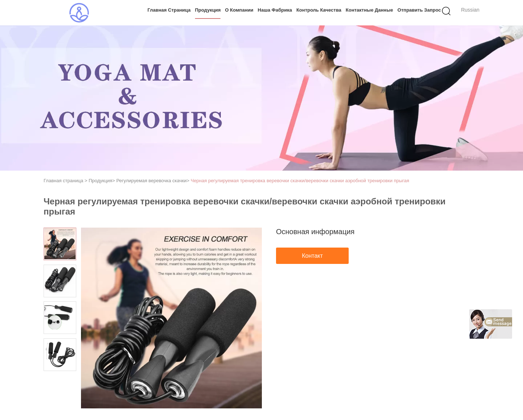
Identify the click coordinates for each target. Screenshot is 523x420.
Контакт (312, 256)
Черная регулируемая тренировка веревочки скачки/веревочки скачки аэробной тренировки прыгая (300, 181)
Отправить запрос (419, 10)
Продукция (208, 10)
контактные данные (370, 10)
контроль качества (319, 10)
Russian (470, 10)
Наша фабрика (275, 10)
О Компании (239, 10)
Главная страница (169, 10)
